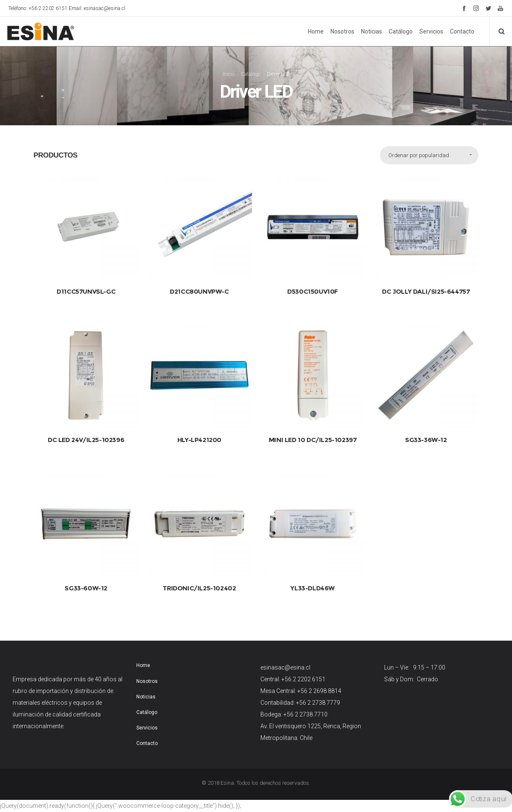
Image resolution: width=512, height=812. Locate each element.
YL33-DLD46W (313, 581)
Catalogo (251, 70)
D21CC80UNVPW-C (199, 284)
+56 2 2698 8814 (319, 684)
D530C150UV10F (313, 284)
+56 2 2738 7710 (305, 708)
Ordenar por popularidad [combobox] (419, 148)
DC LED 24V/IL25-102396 (86, 433)
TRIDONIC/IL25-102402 (199, 581)
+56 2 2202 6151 (303, 672)
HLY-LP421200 (199, 433)
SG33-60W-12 (86, 581)
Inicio (229, 70)
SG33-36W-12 (426, 433)
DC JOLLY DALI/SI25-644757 (426, 284)
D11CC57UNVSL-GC (86, 284)
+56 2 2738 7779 (318, 696)
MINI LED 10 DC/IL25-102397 (313, 433)
